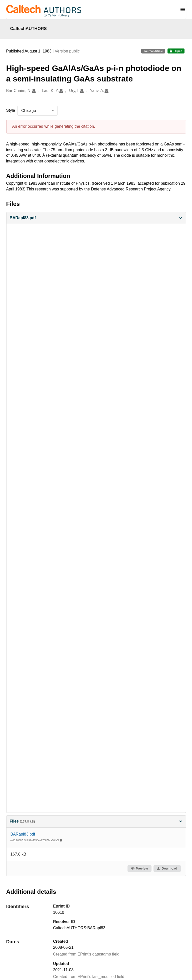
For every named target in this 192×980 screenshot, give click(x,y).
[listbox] (37, 111)
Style (11, 110)
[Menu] (183, 9)
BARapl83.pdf (23, 834)
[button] (96, 218)
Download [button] (167, 868)
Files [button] (96, 821)
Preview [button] (139, 868)
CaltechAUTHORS (29, 28)
